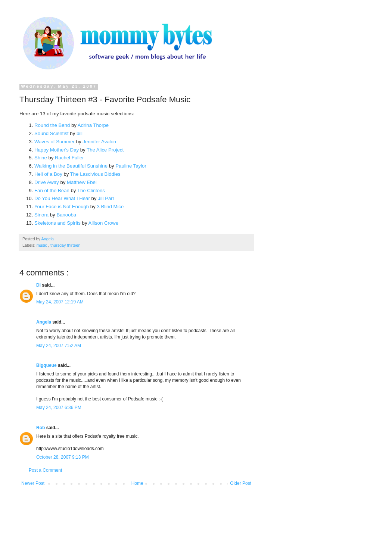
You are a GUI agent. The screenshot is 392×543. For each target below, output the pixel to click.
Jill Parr (106, 198)
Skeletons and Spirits (57, 223)
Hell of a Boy (48, 174)
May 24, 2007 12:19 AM (60, 302)
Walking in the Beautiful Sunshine (71, 166)
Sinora (41, 215)
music (42, 245)
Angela (44, 322)
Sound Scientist (52, 133)
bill (80, 133)
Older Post (241, 483)
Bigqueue (47, 365)
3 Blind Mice (110, 207)
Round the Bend (52, 125)
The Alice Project (105, 150)
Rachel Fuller (69, 158)
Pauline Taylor (131, 166)
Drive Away (47, 182)
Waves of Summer (55, 142)
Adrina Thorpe (93, 125)
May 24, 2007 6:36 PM (59, 408)
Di (39, 285)
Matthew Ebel (82, 182)
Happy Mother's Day (57, 150)
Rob (41, 428)
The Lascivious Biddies (95, 174)
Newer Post (33, 483)
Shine (41, 158)
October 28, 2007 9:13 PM (63, 457)
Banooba (66, 215)
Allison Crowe (103, 223)
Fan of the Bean (52, 191)
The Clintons (91, 191)
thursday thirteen (65, 245)
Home (137, 483)
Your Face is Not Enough (62, 207)
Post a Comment (45, 470)
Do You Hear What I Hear (62, 198)
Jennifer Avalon (99, 142)
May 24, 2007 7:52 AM (59, 346)
